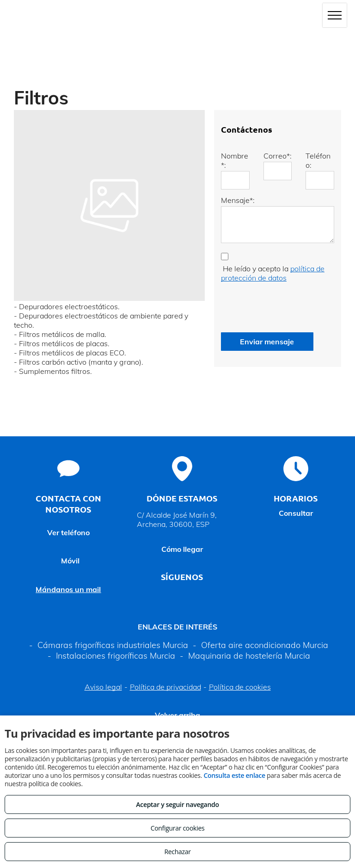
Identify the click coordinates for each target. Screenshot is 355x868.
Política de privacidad (165, 687)
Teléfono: (318, 160)
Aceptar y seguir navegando (177, 804)
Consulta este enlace (234, 775)
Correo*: (278, 156)
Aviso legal (103, 687)
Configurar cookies (178, 828)
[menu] (335, 15)
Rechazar (177, 852)
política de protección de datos (273, 273)
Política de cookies (240, 687)
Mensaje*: (238, 200)
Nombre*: (235, 160)
